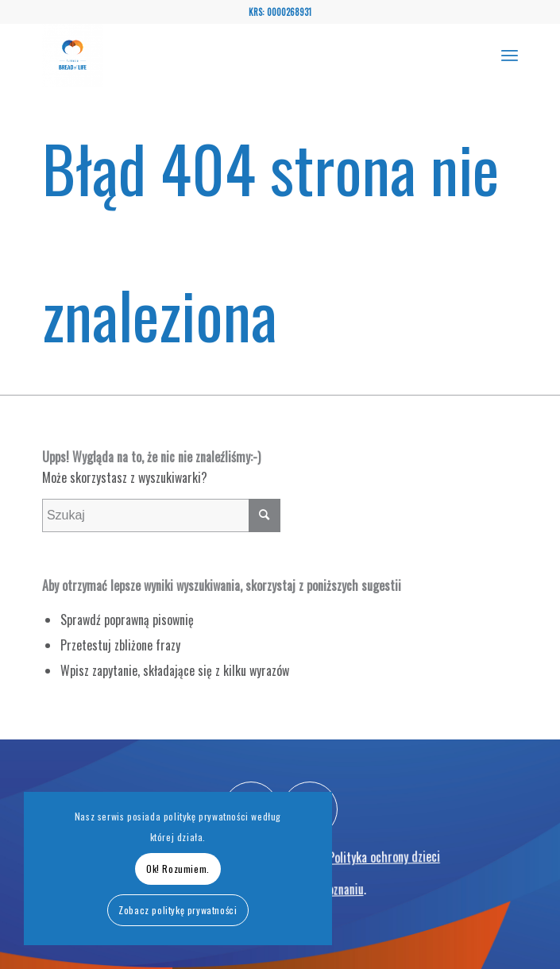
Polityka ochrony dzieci (387, 885)
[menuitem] (510, 55)
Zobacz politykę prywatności (178, 910)
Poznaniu (344, 913)
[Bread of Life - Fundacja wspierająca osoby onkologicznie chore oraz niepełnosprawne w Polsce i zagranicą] (232, 55)
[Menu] (510, 55)
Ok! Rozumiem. (178, 869)
